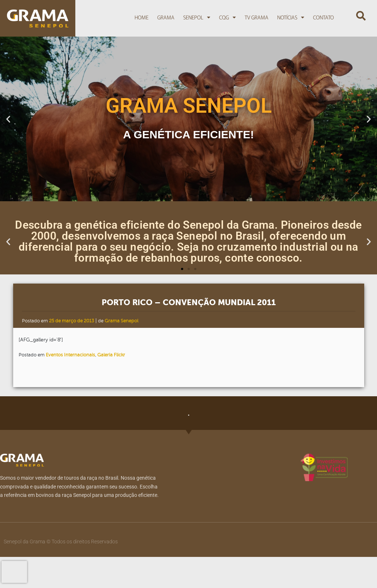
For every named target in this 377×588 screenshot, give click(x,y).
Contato (323, 17)
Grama (166, 17)
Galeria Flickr (111, 355)
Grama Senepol (121, 321)
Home (142, 17)
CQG (227, 17)
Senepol (197, 17)
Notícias (291, 17)
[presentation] (14, 572)
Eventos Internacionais (70, 355)
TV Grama (257, 17)
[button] (361, 16)
